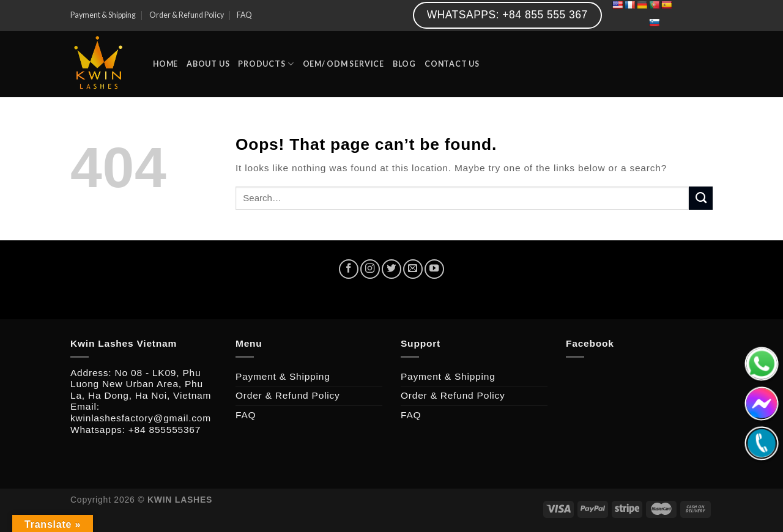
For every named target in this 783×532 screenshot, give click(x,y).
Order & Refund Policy (187, 15)
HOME (165, 64)
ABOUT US (208, 64)
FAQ (244, 15)
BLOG (404, 64)
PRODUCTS (266, 64)
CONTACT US (452, 64)
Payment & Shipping (103, 15)
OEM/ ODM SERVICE (343, 64)
